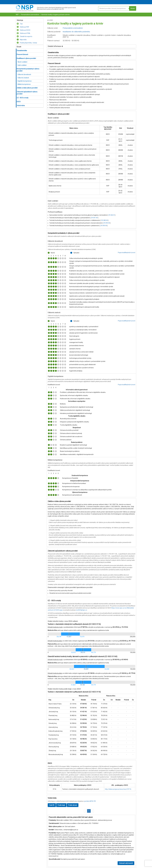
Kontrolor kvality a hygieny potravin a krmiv (55, 15)
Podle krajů (61, 805)
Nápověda (22, 40)
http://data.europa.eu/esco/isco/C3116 (118, 789)
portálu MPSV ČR (90, 801)
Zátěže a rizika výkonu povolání (27, 88)
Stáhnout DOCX (24, 30)
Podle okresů (73, 805)
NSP (17, 15)
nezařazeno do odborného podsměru (76, 32)
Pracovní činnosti (22, 54)
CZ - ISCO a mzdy (23, 98)
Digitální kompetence (25, 81)
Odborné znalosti (23, 78)
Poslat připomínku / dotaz (27, 43)
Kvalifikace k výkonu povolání (26, 58)
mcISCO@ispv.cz (81, 610)
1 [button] (89, 811)
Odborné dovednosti (24, 74)
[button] (86, 811)
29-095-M (104, 226)
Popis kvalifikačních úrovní (127, 253)
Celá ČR (52, 805)
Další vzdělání (22, 65)
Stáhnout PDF (23, 27)
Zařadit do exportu (24, 36)
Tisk (20, 24)
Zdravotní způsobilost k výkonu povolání (27, 93)
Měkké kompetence (24, 84)
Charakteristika (22, 51)
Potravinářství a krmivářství (30, 15)
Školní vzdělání (22, 62)
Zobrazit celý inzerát (126, 863)
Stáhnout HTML (24, 33)
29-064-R (112, 215)
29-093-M (107, 223)
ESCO (19, 102)
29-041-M (94, 218)
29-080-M (105, 220)
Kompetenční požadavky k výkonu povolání (28, 70)
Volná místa (21, 106)
